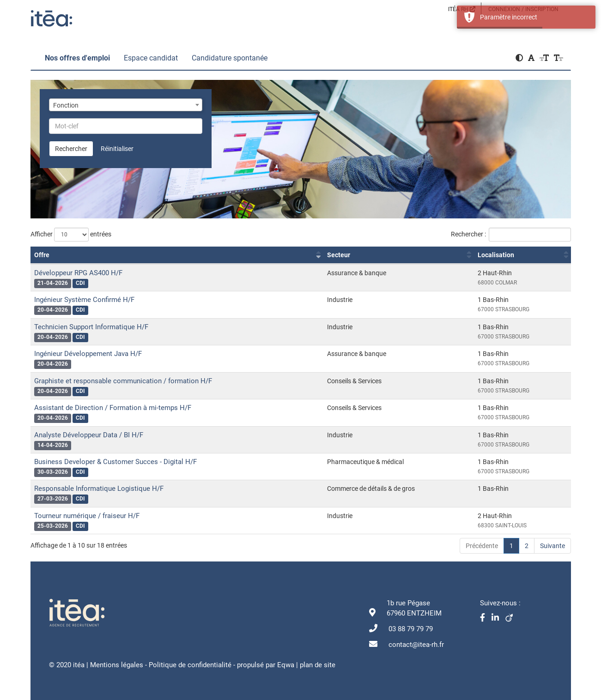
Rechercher (71, 149)
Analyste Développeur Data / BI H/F (89, 435)
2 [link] (527, 546)
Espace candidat (151, 58)
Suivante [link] (552, 546)
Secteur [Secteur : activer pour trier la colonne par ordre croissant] (339, 255)
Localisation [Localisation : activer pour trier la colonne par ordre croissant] (496, 255)
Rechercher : (511, 235)
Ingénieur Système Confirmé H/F (84, 300)
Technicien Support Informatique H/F (91, 327)
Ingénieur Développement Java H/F (88, 354)
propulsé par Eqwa (267, 665)
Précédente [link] (482, 546)
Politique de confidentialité (190, 665)
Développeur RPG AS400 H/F (78, 273)
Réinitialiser (117, 149)
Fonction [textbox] (66, 105)
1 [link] (511, 546)
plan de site (318, 665)
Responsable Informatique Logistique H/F (99, 489)
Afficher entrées (71, 235)
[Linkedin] (498, 618)
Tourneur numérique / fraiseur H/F (87, 516)
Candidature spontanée (230, 58)
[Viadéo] (511, 618)
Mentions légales (117, 665)
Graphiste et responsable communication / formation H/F (123, 381)
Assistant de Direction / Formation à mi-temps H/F (113, 408)
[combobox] (126, 105)
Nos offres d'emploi (77, 58)
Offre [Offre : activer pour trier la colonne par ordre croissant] (42, 255)
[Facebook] (486, 618)
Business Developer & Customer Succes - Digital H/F (115, 462)
